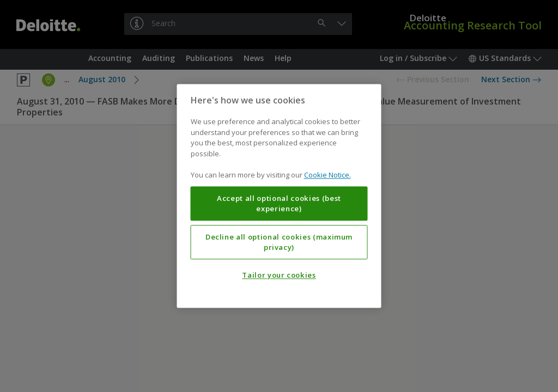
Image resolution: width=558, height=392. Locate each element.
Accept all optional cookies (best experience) (279, 204)
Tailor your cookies (279, 275)
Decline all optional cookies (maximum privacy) (279, 242)
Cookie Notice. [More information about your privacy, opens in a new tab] (327, 175)
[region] (279, 196)
